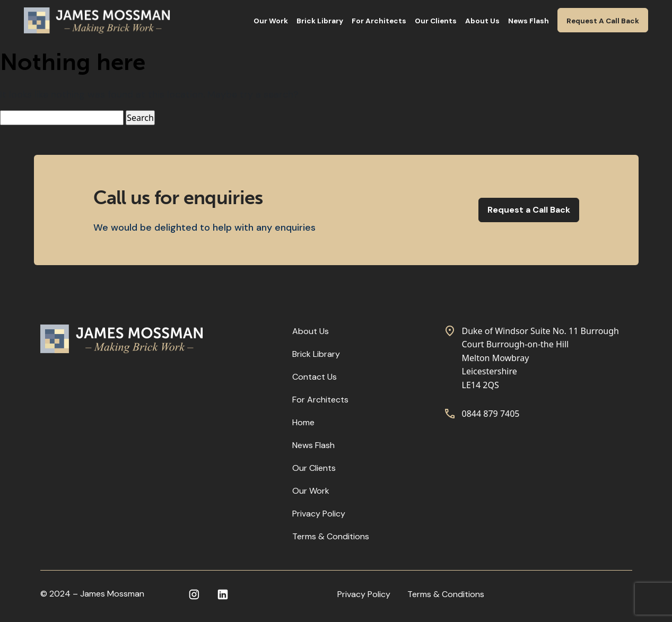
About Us (482, 21)
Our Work (271, 21)
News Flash (529, 21)
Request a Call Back (529, 210)
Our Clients (436, 21)
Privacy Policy (319, 514)
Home (303, 422)
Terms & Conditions (331, 536)
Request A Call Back (603, 21)
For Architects (379, 21)
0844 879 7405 (491, 414)
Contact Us (315, 377)
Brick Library (320, 21)
